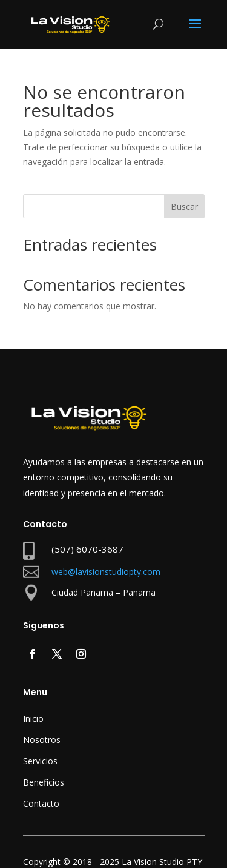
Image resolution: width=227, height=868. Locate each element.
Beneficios (44, 782)
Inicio (33, 718)
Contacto (41, 803)
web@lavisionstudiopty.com (106, 572)
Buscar (184, 207)
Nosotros (42, 740)
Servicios (40, 761)
